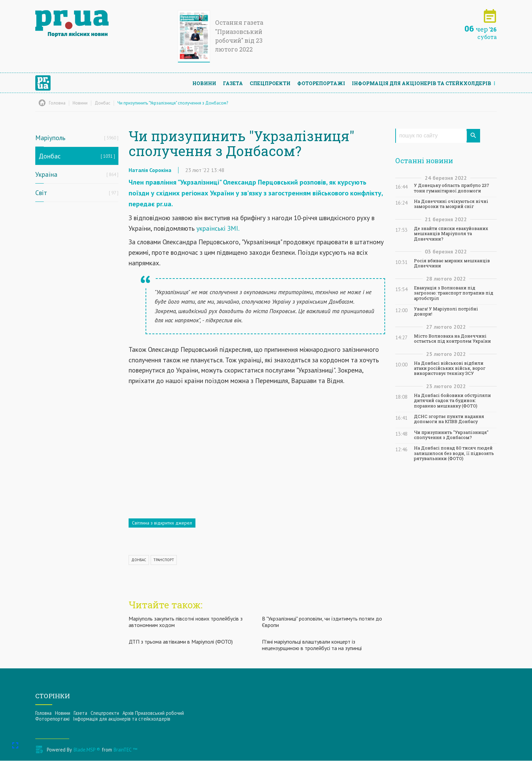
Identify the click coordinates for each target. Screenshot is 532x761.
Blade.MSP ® (87, 750)
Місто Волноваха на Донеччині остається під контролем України (452, 339)
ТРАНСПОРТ (164, 560)
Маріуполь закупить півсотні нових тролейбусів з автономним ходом (186, 622)
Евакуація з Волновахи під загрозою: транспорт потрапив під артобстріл (454, 293)
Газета (233, 83)
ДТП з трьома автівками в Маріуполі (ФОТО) (181, 642)
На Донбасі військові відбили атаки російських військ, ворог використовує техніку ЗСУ (450, 368)
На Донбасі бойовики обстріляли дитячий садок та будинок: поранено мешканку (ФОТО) (452, 401)
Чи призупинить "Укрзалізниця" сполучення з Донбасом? (451, 435)
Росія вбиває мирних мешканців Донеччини (452, 263)
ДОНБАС (139, 560)
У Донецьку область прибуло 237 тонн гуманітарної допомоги (452, 188)
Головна (43, 713)
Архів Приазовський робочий (153, 713)
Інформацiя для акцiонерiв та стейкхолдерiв (422, 83)
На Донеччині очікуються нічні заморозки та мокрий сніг (451, 204)
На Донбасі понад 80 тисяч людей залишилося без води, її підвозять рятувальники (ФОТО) (454, 453)
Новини (204, 83)
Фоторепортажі (321, 83)
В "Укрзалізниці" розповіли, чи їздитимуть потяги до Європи (322, 622)
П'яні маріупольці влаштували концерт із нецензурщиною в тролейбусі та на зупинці (312, 645)
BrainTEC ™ (125, 750)
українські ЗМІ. (218, 228)
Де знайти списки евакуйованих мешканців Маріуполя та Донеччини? (451, 234)
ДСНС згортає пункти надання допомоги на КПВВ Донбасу (449, 419)
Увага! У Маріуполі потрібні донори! (446, 311)
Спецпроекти (270, 83)
